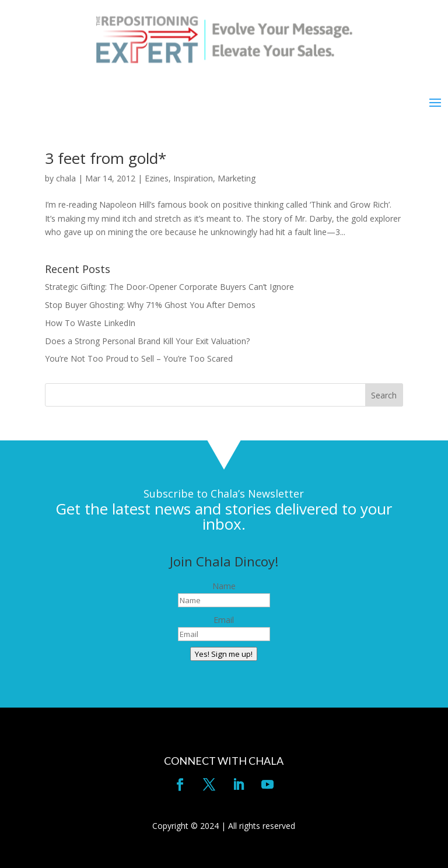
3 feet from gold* (106, 158)
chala (66, 178)
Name (224, 586)
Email (224, 620)
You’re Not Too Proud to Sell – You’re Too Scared (139, 358)
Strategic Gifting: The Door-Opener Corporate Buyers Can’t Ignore (169, 287)
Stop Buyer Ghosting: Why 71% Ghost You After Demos (150, 305)
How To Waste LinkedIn (90, 323)
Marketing (237, 178)
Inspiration (193, 178)
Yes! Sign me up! (224, 654)
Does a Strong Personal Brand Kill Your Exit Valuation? (147, 341)
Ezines (157, 178)
